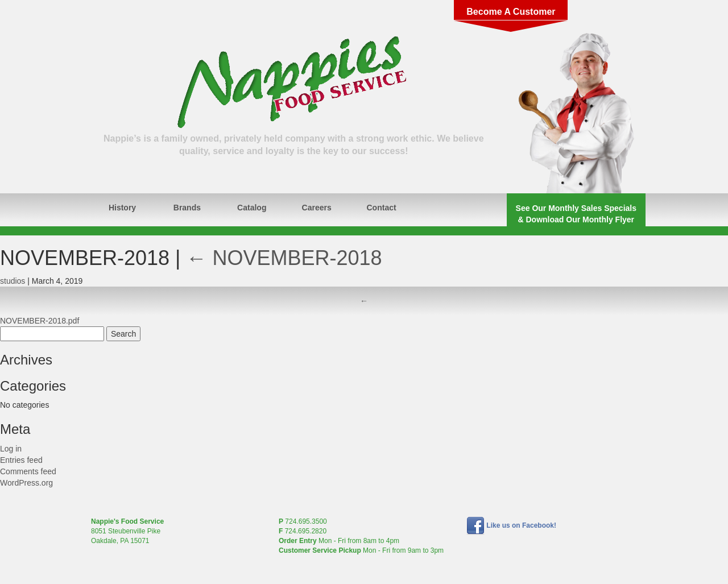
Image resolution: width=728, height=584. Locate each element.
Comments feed (28, 471)
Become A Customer (511, 12)
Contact (382, 208)
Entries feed (21, 460)
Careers (317, 208)
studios (13, 281)
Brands (187, 208)
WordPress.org (26, 483)
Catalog (252, 208)
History (122, 208)
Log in (11, 449)
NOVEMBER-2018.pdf (40, 321)
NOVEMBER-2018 (284, 258)
